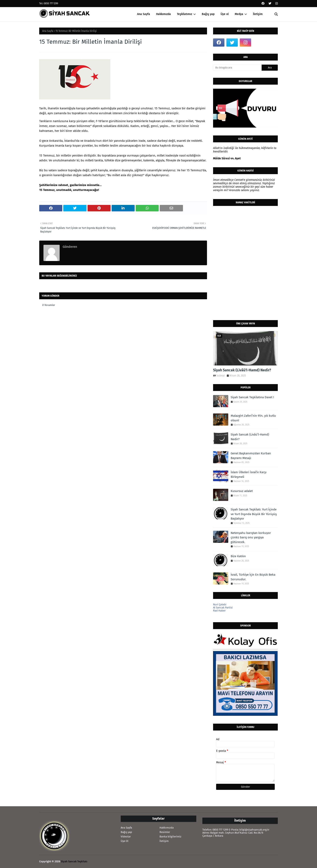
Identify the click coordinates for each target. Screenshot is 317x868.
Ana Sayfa (48, 31)
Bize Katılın (238, 556)
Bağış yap (126, 832)
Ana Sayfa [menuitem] (144, 14)
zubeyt (221, 375)
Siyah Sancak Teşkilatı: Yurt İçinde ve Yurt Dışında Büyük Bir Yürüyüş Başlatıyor (254, 514)
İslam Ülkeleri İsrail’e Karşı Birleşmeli (249, 474)
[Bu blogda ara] (237, 68)
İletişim (164, 841)
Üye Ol (125, 841)
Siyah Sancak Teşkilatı (74, 861)
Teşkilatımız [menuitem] (184, 14)
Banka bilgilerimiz (170, 837)
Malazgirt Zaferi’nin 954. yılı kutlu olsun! (253, 418)
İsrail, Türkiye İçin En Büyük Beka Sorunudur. (253, 577)
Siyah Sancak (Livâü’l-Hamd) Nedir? (242, 370)
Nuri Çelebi (220, 604)
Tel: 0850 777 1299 (49, 3)
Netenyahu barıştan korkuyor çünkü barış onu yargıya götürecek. (251, 537)
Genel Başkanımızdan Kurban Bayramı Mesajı (251, 456)
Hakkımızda (167, 828)
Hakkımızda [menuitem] (163, 14)
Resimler (165, 832)
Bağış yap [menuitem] (208, 14)
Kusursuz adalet (242, 491)
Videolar (126, 837)
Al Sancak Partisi (223, 608)
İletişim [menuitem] (258, 14)
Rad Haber (219, 611)
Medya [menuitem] (239, 14)
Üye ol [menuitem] (225, 14)
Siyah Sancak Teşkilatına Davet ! (252, 397)
